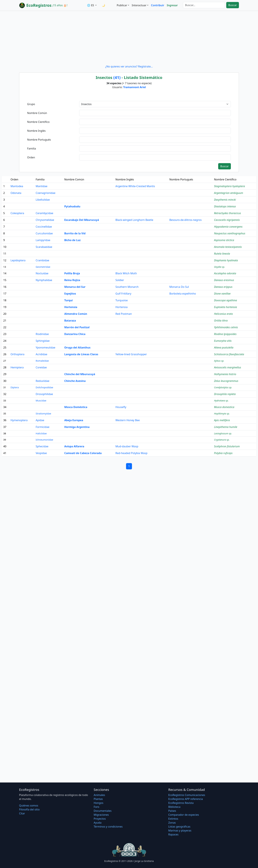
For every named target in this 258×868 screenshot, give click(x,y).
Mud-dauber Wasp (127, 446)
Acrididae (41, 354)
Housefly (121, 407)
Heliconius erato (224, 314)
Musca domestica (224, 407)
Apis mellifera (222, 420)
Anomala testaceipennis (228, 247)
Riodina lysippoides (225, 334)
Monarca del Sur (75, 287)
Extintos (173, 819)
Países (172, 811)
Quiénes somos (29, 806)
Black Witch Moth (126, 273)
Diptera (15, 387)
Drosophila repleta (225, 394)
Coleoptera (17, 213)
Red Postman (124, 314)
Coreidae (41, 367)
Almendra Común (76, 314)
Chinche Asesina (75, 381)
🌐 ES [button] (91, 5)
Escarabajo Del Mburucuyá (82, 220)
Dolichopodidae (44, 387)
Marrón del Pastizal (77, 327)
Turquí (69, 300)
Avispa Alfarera (74, 446)
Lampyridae (43, 240)
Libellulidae (43, 200)
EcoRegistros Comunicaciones (187, 795)
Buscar (233, 5)
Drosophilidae (44, 394)
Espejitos (70, 294)
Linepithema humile (226, 427)
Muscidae (41, 401)
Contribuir (158, 5)
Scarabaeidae (44, 247)
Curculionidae (44, 233)
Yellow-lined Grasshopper (131, 354)
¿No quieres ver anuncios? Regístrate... (129, 66)
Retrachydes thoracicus (227, 213)
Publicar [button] (122, 5)
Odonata (16, 193)
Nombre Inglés (36, 131)
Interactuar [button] (139, 5)
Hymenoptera (19, 420)
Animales (99, 795)
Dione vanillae (222, 294)
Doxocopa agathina (226, 300)
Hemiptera (17, 367)
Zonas (172, 823)
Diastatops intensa (225, 206)
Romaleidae (42, 361)
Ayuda (97, 823)
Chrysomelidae (45, 220)
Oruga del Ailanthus (77, 347)
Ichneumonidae (44, 440)
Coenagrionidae (46, 193)
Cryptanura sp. (222, 440)
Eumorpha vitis (223, 341)
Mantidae (42, 186)
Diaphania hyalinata (226, 260)
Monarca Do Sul (179, 287)
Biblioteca (174, 807)
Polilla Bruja (72, 273)
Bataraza (70, 321)
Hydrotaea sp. (221, 401)
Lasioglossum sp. (223, 433)
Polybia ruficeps (223, 453)
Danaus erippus (223, 287)
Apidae (40, 420)
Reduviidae (43, 381)
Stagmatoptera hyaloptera (230, 186)
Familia (32, 149)
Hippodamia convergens (228, 227)
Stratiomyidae (43, 414)
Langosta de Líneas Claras (81, 354)
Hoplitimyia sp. (222, 414)
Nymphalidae (44, 280)
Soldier (120, 280)
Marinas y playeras (180, 831)
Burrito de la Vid (75, 233)
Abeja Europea (74, 420)
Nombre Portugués (39, 140)
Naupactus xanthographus (230, 233)
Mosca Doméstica (76, 407)
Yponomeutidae (45, 347)
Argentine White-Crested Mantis (135, 186)
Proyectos (100, 819)
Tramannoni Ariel (135, 87)
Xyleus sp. (219, 361)
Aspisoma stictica (224, 240)
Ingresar (172, 5)
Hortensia (71, 307)
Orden (31, 157)
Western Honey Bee (128, 420)
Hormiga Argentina (77, 427)
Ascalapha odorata (225, 273)
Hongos (98, 803)
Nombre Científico (38, 122)
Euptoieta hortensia (226, 307)
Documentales (103, 811)
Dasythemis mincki (225, 200)
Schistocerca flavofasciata (229, 354)
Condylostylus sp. (223, 387)
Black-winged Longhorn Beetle (134, 220)
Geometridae (43, 267)
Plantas (98, 799)
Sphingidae (43, 341)
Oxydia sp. (219, 267)
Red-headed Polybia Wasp (132, 453)
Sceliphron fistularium (227, 446)
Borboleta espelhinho (183, 294)
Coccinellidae (44, 227)
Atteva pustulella (224, 347)
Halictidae (41, 433)
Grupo (31, 104)
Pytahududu (72, 206)
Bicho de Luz (72, 240)
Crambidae (42, 260)
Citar (22, 813)
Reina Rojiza (72, 280)
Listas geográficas (179, 827)
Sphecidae (42, 446)
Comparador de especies (184, 815)
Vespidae (41, 453)
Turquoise (122, 300)
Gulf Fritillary (123, 294)
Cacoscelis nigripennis (227, 220)
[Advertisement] (129, 37)
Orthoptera (17, 354)
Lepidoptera (18, 260)
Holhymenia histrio (225, 374)
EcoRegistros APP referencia (186, 799)
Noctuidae (42, 273)
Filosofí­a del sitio (29, 809)
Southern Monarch (127, 287)
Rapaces (173, 834)
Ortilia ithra (221, 321)
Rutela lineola (222, 254)
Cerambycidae (45, 213)
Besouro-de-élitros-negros (185, 220)
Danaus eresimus (224, 280)
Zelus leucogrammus (226, 381)
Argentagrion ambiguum (229, 193)
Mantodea (17, 186)
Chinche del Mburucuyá (80, 374)
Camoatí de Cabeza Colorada (83, 453)
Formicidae (43, 427)
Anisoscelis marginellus (228, 367)
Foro (96, 807)
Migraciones (101, 815)
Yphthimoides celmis (226, 327)
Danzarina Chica (75, 334)
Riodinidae (42, 334)
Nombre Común (37, 113)
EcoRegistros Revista (181, 803)
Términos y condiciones (108, 827)
